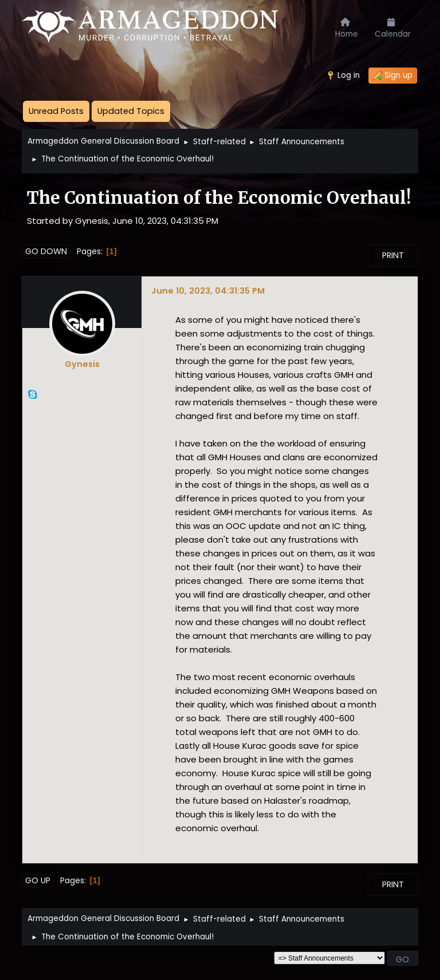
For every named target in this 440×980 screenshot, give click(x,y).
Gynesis (82, 364)
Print (393, 255)
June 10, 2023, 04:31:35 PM (208, 291)
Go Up (38, 880)
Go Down (46, 251)
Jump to (254, 958)
